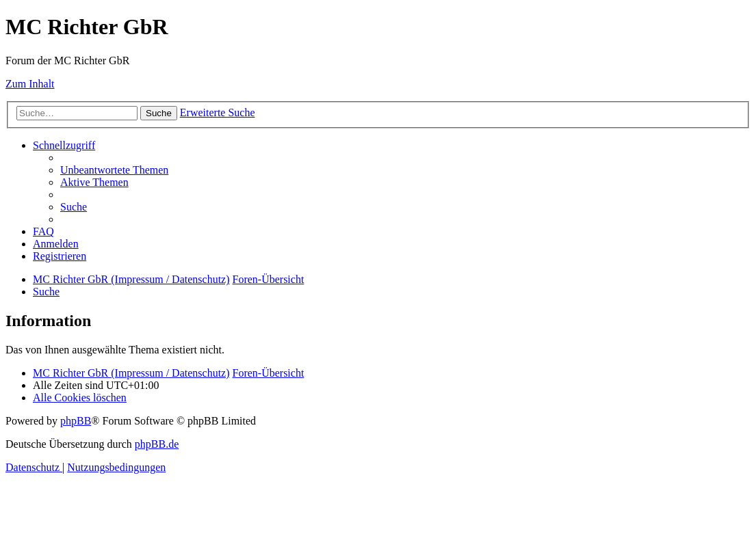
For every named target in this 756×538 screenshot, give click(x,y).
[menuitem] (114, 170)
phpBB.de (157, 444)
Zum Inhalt (30, 84)
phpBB (76, 421)
